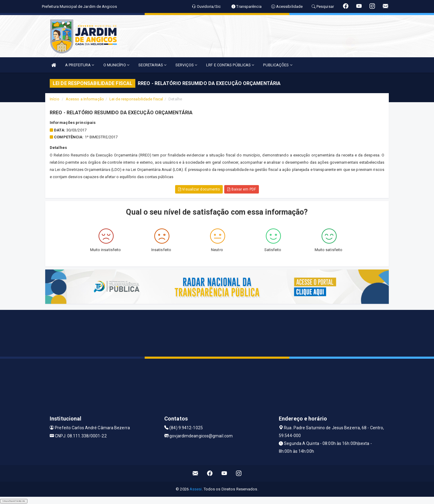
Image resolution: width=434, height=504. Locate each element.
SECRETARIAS (152, 65)
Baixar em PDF (242, 189)
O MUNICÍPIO (116, 65)
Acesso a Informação (85, 99)
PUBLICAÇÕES (278, 65)
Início (55, 99)
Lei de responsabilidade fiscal (136, 99)
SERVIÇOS (186, 65)
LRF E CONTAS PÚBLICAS (230, 65)
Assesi (196, 489)
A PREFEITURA (80, 65)
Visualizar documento (199, 189)
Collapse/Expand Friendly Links (14, 501)
